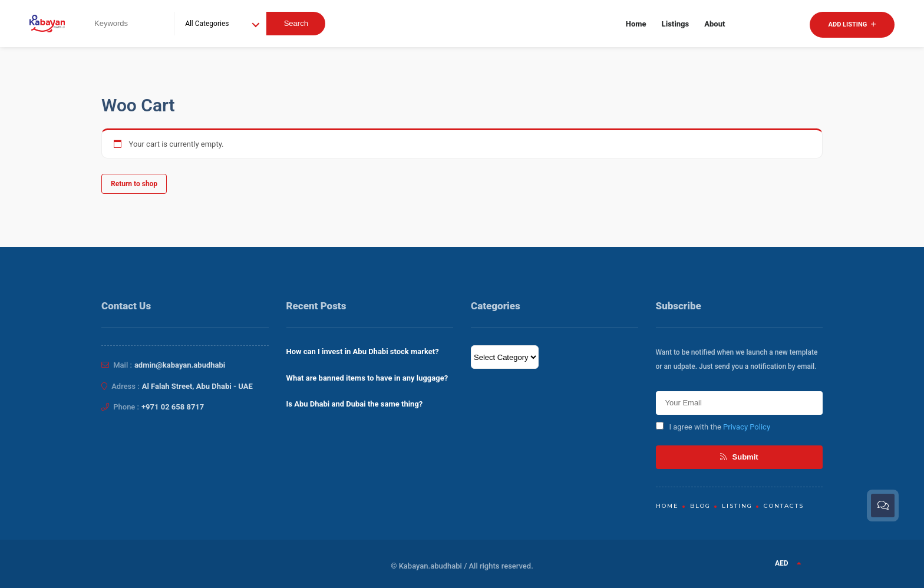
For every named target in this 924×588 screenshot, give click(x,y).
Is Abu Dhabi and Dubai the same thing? (355, 404)
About (715, 24)
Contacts (784, 506)
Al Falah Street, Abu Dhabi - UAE (197, 386)
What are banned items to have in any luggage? (367, 378)
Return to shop (134, 184)
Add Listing (852, 24)
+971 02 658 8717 (173, 407)
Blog (700, 506)
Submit (739, 457)
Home (636, 24)
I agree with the (713, 427)
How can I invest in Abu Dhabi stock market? (363, 351)
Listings (676, 24)
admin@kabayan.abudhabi (180, 365)
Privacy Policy (747, 427)
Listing (737, 506)
